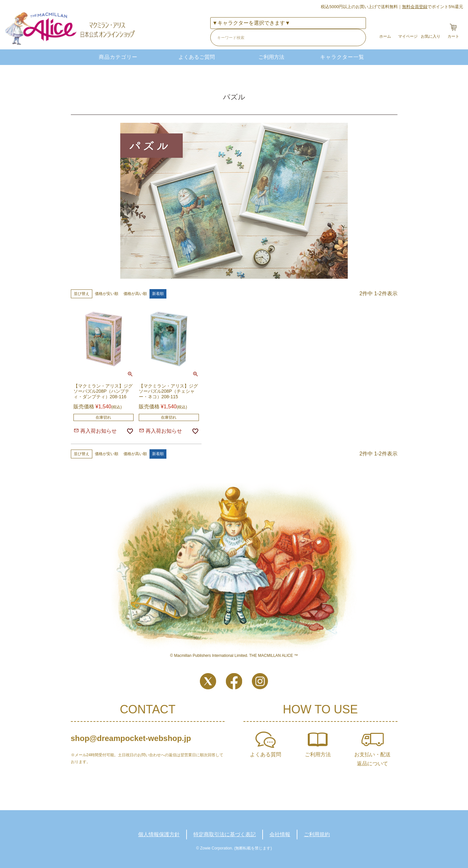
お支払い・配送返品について (372, 759)
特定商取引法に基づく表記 (225, 834)
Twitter (208, 681)
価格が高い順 (135, 294)
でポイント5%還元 (433, 7)
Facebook (234, 681)
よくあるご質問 (197, 57)
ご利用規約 (317, 834)
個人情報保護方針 (159, 834)
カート (453, 36)
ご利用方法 (271, 57)
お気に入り (431, 36)
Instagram (260, 681)
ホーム (385, 36)
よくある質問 (266, 754)
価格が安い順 (107, 294)
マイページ (408, 36)
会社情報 (280, 834)
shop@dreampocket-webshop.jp (131, 738)
